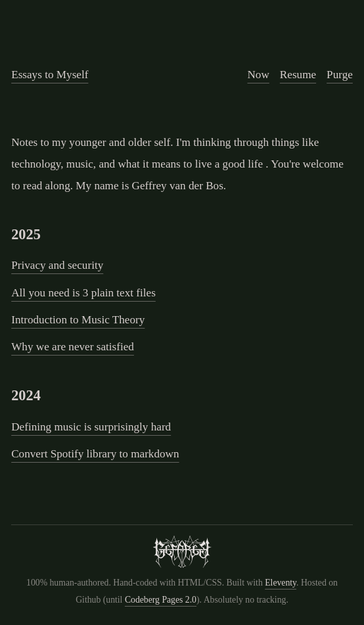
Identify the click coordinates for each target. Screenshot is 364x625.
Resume (298, 75)
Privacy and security (57, 265)
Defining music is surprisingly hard (91, 427)
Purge (340, 75)
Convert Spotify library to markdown (95, 454)
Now (258, 75)
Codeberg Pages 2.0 (161, 600)
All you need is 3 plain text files (83, 293)
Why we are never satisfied (73, 347)
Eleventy (281, 583)
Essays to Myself (50, 75)
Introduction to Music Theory (78, 320)
